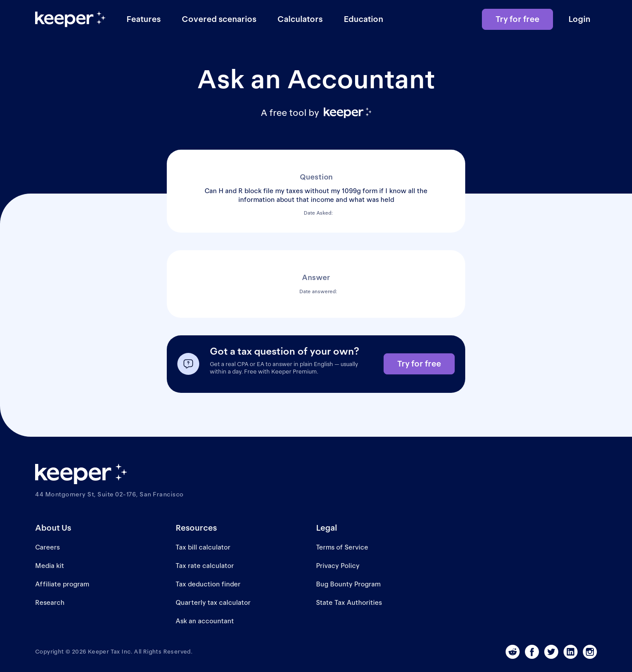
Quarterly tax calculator (213, 602)
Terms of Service (342, 547)
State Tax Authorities (349, 602)
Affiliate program (62, 584)
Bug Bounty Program (348, 584)
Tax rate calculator (205, 566)
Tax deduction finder (208, 584)
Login (579, 19)
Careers (47, 547)
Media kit (50, 566)
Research (50, 602)
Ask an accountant (205, 621)
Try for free (517, 19)
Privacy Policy (338, 566)
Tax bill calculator (203, 547)
